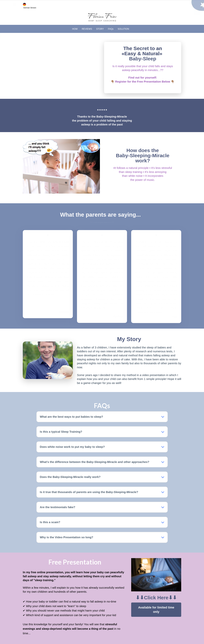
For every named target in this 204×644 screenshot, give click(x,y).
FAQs (111, 29)
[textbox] (143, 74)
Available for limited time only (156, 610)
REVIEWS (87, 29)
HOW (75, 29)
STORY (100, 29)
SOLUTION (123, 29)
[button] (163, 417)
